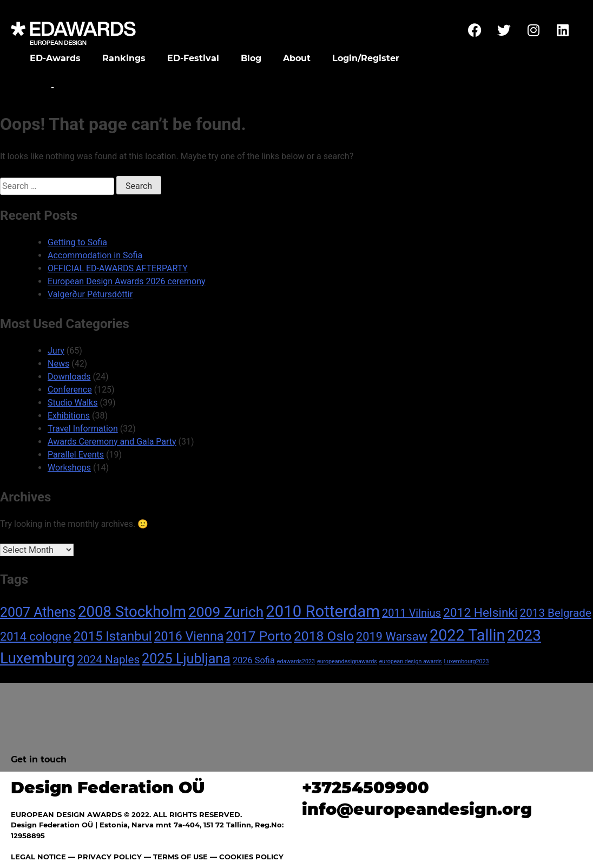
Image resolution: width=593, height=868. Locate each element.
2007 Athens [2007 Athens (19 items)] (38, 612)
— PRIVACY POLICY (104, 857)
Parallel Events (76, 455)
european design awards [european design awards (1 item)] (411, 661)
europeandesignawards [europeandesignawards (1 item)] (347, 661)
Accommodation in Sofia (95, 255)
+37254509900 (365, 788)
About (297, 58)
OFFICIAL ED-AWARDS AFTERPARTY (118, 268)
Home (34, 87)
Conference (70, 390)
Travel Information (83, 429)
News (58, 364)
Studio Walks (73, 403)
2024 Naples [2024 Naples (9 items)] (108, 660)
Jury (56, 351)
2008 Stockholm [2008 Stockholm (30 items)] (132, 612)
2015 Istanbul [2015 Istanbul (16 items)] (113, 636)
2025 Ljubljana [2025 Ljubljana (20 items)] (186, 659)
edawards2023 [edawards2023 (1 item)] (296, 661)
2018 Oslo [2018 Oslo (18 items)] (324, 636)
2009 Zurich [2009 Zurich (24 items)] (226, 612)
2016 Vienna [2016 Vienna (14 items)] (189, 636)
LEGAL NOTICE (38, 857)
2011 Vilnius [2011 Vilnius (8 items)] (411, 613)
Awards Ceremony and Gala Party (112, 442)
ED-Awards (55, 58)
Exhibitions (69, 416)
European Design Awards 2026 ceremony (127, 281)
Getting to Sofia (77, 242)
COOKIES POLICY (251, 857)
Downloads (69, 377)
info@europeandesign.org (417, 809)
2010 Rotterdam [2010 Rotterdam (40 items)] (323, 611)
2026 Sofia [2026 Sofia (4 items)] (254, 660)
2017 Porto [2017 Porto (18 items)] (259, 636)
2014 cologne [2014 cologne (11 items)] (36, 637)
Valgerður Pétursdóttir (90, 294)
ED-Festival (193, 58)
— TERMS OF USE (176, 857)
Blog (251, 58)
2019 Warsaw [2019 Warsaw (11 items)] (392, 637)
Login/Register (366, 58)
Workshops (69, 468)
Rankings (124, 58)
